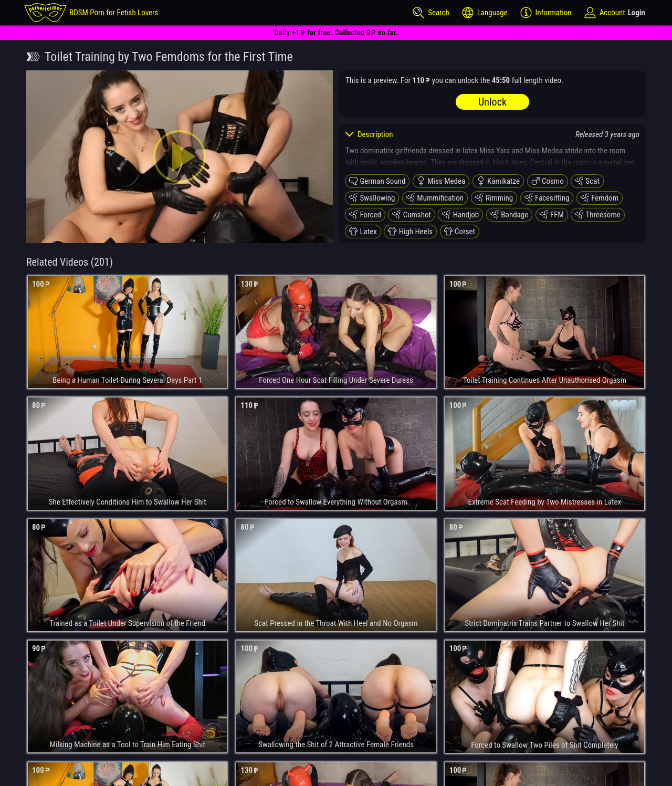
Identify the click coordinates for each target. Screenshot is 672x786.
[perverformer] (91, 13)
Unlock (492, 102)
